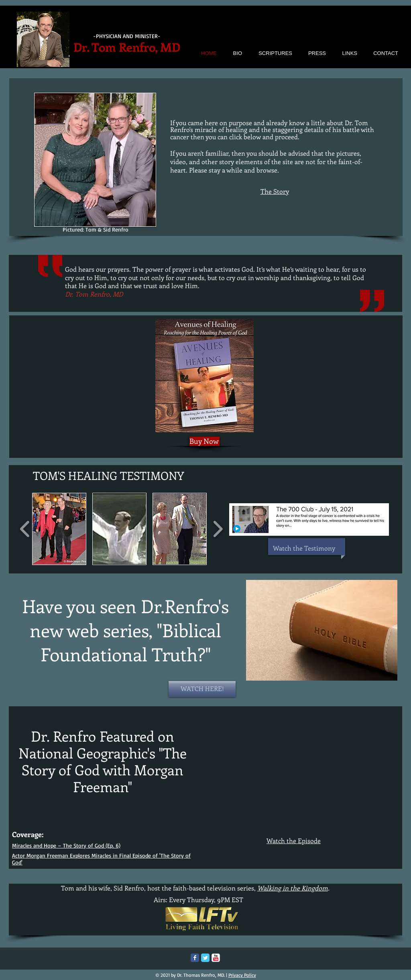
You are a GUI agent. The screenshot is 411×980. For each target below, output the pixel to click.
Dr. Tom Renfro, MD (127, 47)
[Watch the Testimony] (309, 549)
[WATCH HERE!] (202, 689)
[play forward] (218, 529)
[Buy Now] (204, 441)
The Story (275, 191)
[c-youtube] (216, 958)
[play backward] (25, 529)
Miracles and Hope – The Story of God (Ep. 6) (66, 845)
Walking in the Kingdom (293, 888)
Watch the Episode (294, 841)
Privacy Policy (242, 975)
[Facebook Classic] (195, 958)
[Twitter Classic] (205, 958)
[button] (59, 529)
